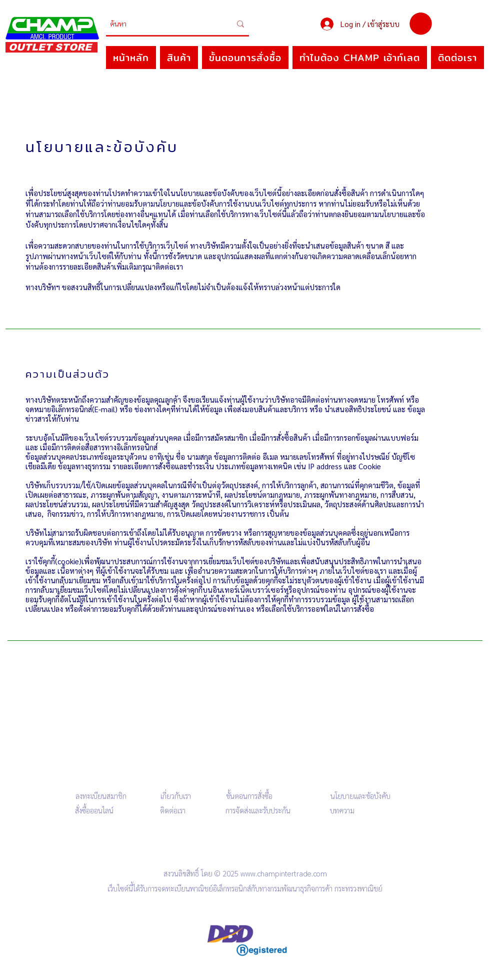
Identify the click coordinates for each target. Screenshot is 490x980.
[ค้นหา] (163, 24)
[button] (421, 24)
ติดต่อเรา (173, 810)
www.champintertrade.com (284, 873)
